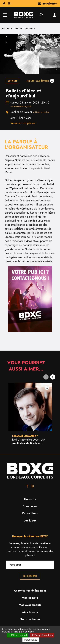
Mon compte (30, 598)
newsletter (47, 4)
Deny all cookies (42, 635)
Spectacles (30, 506)
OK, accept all (18, 635)
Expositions (30, 513)
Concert (12, 81)
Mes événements (30, 605)
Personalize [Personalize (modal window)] (31, 640)
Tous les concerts (23, 28)
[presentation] (46, 377)
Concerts (30, 499)
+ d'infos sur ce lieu (41, 112)
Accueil (6, 28)
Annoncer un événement (30, 591)
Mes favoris (30, 612)
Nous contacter (30, 619)
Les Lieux (30, 521)
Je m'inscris (30, 576)
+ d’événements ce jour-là (21, 106)
